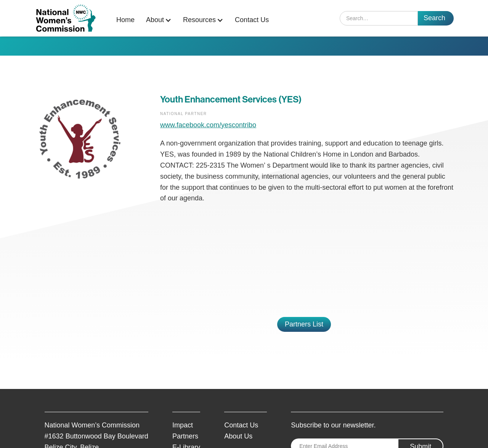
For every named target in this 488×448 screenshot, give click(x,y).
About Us (238, 436)
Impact (183, 425)
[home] (66, 18)
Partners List (304, 324)
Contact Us (252, 20)
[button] (161, 20)
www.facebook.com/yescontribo (208, 125)
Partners (185, 436)
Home (125, 20)
